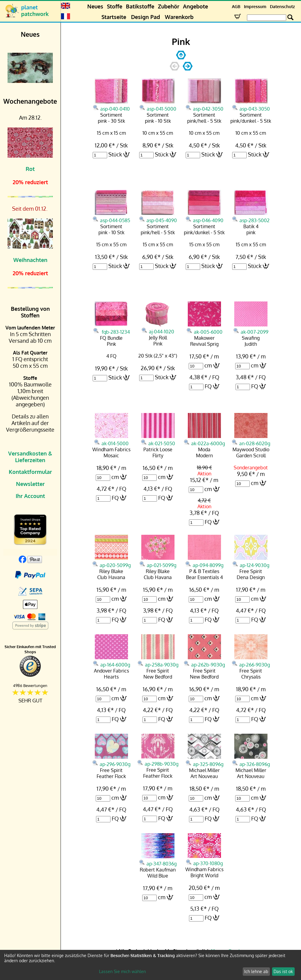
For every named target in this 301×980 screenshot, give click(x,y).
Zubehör (169, 6)
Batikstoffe (140, 6)
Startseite (114, 17)
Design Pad (146, 17)
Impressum (255, 6)
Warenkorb (179, 17)
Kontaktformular (30, 472)
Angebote (195, 6)
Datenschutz (282, 6)
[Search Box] (267, 18)
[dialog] (150, 965)
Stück (115, 154)
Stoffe (115, 6)
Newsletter (30, 484)
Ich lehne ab (256, 971)
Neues (95, 6)
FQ (208, 386)
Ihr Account (30, 496)
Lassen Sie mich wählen (122, 971)
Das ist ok (283, 971)
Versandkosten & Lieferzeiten (30, 457)
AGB (236, 6)
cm (208, 365)
